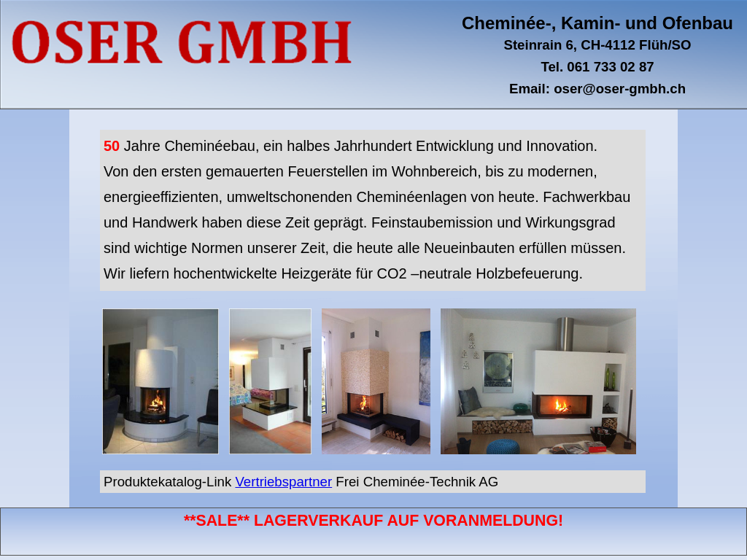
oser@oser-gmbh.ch (620, 89)
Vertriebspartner (283, 482)
